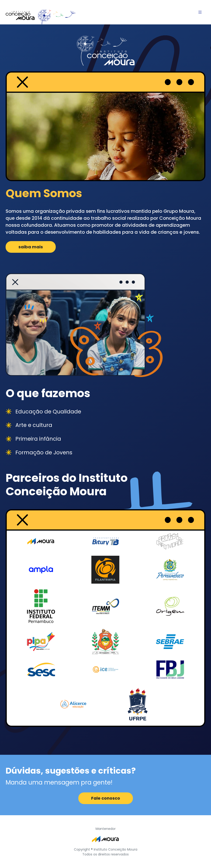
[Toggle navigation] (200, 12)
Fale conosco (106, 798)
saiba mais (31, 247)
